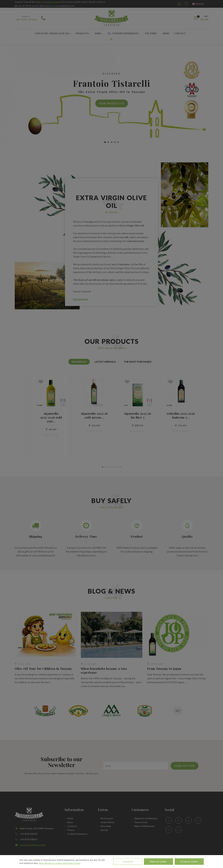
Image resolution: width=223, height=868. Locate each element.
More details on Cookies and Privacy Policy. (60, 863)
